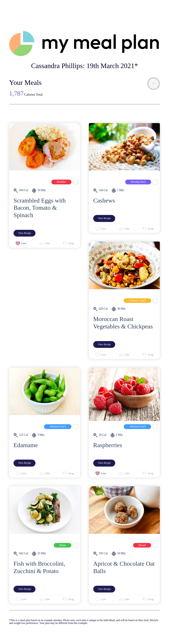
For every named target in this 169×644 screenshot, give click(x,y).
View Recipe (25, 233)
